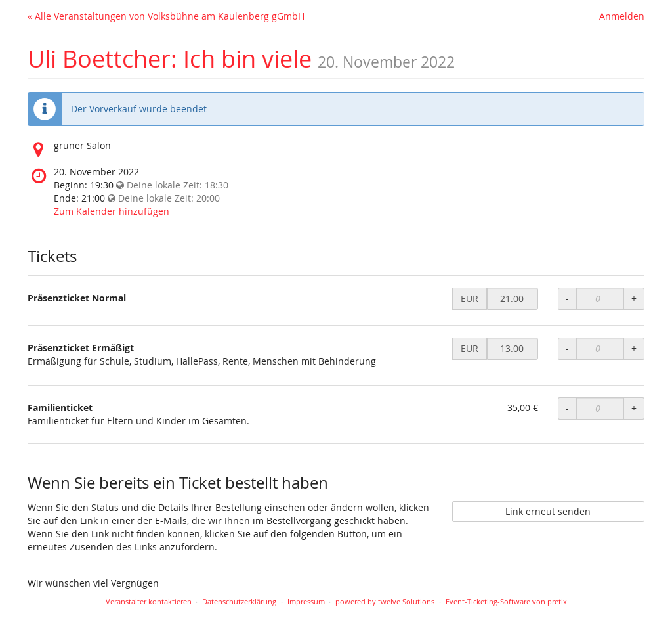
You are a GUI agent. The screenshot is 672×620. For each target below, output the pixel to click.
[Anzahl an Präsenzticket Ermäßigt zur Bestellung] (600, 349)
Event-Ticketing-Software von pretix (506, 601)
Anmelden (622, 16)
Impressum (306, 601)
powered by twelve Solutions (385, 601)
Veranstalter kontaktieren (149, 601)
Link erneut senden (548, 511)
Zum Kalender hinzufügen (112, 211)
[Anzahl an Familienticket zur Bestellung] (600, 409)
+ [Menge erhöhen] (634, 299)
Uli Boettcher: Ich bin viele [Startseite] (170, 58)
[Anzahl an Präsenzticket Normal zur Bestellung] (600, 299)
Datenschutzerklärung (239, 601)
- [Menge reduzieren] (567, 299)
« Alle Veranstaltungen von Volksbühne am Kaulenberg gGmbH (166, 16)
